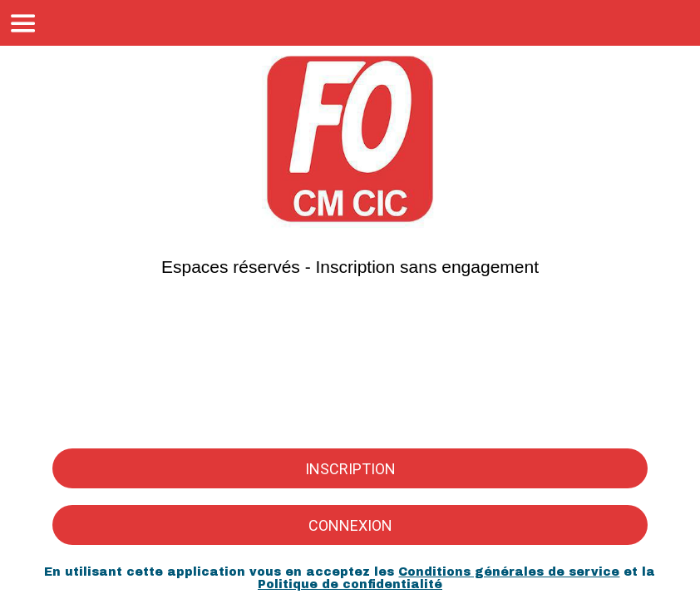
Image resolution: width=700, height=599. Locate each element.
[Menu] (23, 23)
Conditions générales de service (509, 572)
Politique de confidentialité (350, 584)
